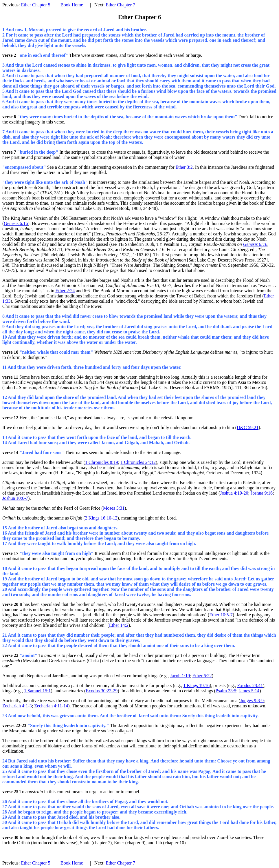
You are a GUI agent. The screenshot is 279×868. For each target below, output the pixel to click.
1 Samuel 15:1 (37, 691)
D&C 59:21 (248, 427)
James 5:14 (249, 691)
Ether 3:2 (184, 167)
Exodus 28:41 (250, 685)
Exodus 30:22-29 (102, 691)
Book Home (72, 5)
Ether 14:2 (119, 625)
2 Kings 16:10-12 (101, 518)
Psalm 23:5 (226, 691)
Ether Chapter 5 (35, 5)
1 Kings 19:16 (197, 685)
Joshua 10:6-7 (15, 498)
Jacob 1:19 (180, 676)
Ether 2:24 (65, 291)
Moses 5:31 (114, 508)
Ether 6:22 (202, 676)
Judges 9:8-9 (252, 701)
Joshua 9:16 (262, 493)
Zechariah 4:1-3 (17, 706)
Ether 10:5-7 (221, 615)
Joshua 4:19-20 (234, 493)
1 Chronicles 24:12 (138, 462)
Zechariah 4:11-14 (51, 706)
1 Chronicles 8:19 (102, 462)
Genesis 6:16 (16, 223)
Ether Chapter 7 (120, 5)
